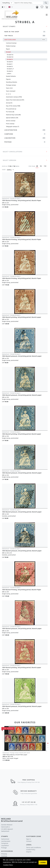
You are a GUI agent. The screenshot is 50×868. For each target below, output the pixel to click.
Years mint (9, 88)
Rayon (8, 49)
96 (41, 166)
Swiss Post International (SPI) (15, 100)
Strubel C (10, 64)
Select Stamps (9, 26)
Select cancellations (13, 152)
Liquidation (5, 845)
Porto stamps (10, 124)
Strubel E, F (10, 69)
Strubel (8, 52)
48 (37, 166)
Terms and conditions (34, 847)
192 (45, 166)
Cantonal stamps (11, 43)
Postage (4, 848)
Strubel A (10, 59)
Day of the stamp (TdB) (13, 106)
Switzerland (5, 839)
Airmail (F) (9, 103)
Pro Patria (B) (10, 112)
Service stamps (11, 121)
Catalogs (4, 856)
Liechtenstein (6, 841)
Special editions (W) (12, 118)
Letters (9, 73)
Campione (5, 843)
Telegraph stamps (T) (13, 127)
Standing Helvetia (12, 82)
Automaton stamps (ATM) (14, 97)
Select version (10, 160)
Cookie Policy (31, 850)
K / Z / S (8, 94)
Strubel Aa (10, 55)
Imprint (29, 852)
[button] (43, 863)
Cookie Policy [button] (8, 865)
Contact (29, 841)
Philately (4, 854)
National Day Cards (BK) (13, 115)
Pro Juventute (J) (11, 109)
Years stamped (11, 91)
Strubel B (10, 62)
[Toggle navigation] (47, 15)
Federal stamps (11, 46)
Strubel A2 (10, 57)
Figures (8, 79)
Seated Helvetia (11, 76)
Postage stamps (11, 85)
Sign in (29, 839)
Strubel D (10, 66)
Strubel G (10, 71)
